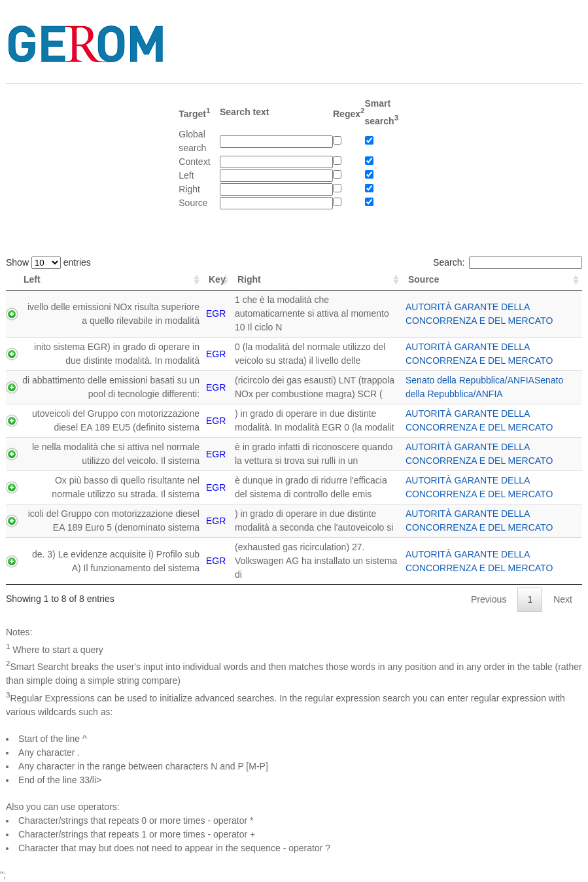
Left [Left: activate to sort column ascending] (32, 279)
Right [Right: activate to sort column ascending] (249, 279)
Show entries (48, 262)
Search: (508, 262)
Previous (489, 599)
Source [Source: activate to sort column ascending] (424, 279)
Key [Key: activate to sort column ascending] (217, 279)
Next (563, 599)
